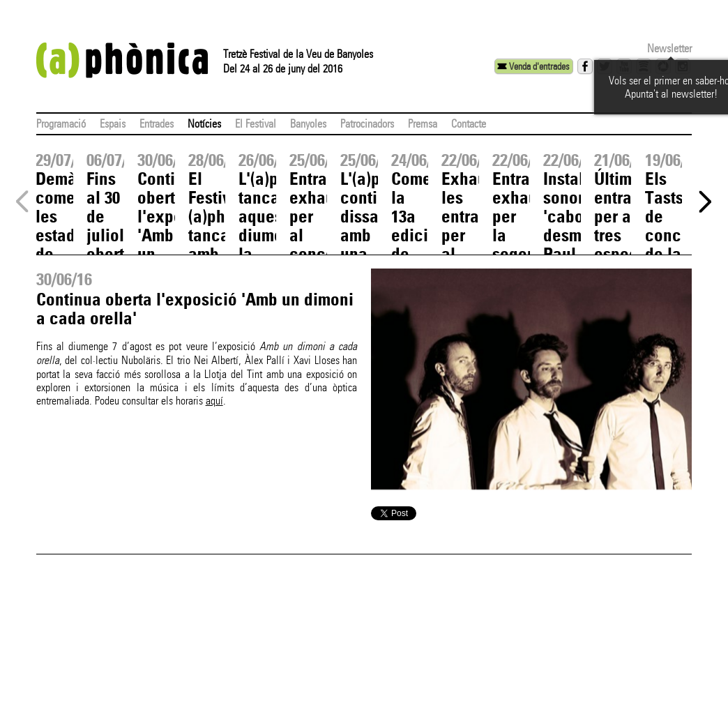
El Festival (256, 124)
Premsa (423, 124)
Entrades (157, 124)
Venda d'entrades (539, 66)
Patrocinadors (367, 124)
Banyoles (308, 124)
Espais (113, 124)
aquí (214, 401)
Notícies (204, 124)
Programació (61, 124)
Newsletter (669, 48)
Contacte (469, 124)
